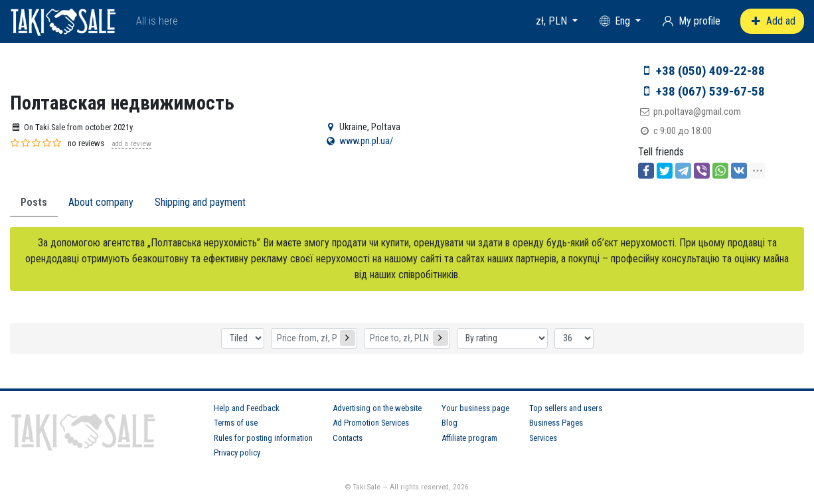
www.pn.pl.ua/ (366, 141)
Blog (449, 423)
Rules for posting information (263, 438)
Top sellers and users (566, 408)
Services (543, 438)
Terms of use (236, 423)
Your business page (475, 408)
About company (101, 202)
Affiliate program (469, 438)
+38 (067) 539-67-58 (710, 91)
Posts (34, 202)
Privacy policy (237, 453)
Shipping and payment (200, 202)
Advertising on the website (377, 408)
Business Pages (556, 423)
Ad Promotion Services (371, 423)
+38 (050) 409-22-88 (710, 71)
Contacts (348, 438)
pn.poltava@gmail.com (697, 112)
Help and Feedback (247, 408)
